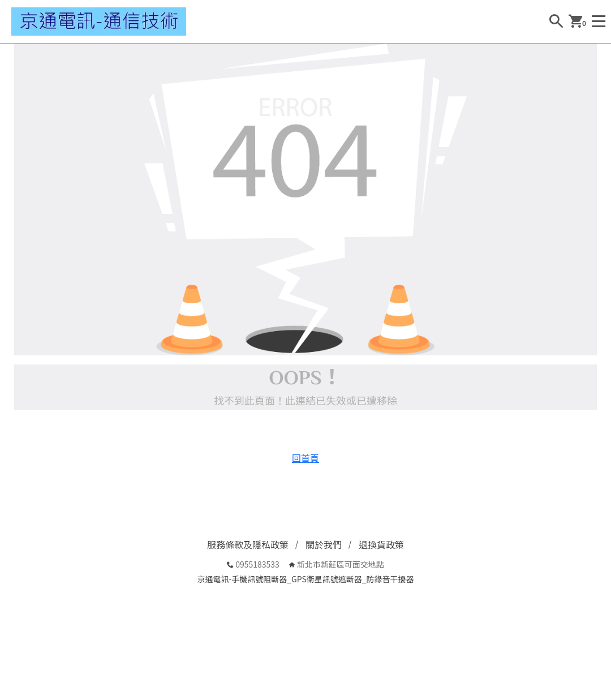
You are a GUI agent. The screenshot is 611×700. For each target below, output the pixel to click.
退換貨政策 (381, 544)
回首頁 (305, 458)
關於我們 (324, 544)
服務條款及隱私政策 (248, 544)
